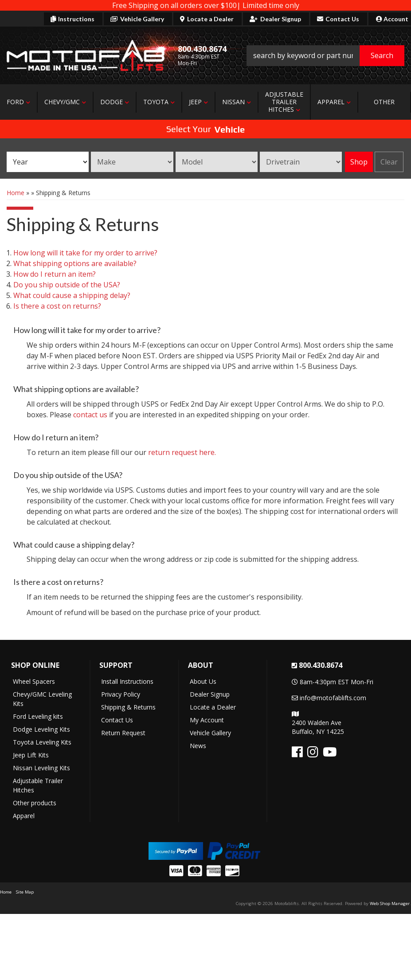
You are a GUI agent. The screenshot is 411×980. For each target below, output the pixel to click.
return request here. (182, 452)
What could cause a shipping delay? (72, 295)
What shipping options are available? (75, 263)
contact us (90, 415)
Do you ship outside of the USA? (67, 285)
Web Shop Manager (390, 904)
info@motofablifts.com (333, 698)
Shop (359, 162)
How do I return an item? (55, 274)
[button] (325, 56)
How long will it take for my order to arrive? (85, 253)
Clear (389, 162)
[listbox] (48, 162)
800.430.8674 (321, 665)
